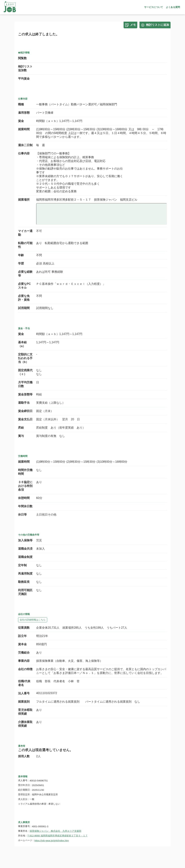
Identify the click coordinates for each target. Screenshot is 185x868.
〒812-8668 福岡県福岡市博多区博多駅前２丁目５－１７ (57, 836)
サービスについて (154, 7)
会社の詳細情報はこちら (33, 620)
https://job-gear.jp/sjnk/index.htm (52, 840)
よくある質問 (173, 7)
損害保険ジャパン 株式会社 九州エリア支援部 (55, 831)
